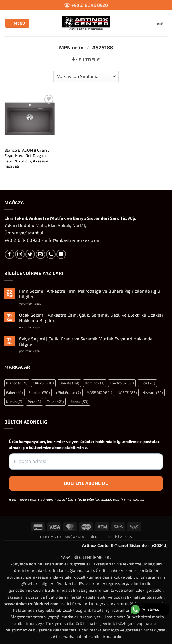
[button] (17, 23)
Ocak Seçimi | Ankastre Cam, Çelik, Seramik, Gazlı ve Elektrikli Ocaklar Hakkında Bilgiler (91, 318)
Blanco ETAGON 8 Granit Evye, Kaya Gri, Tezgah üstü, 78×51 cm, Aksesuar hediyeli (27, 158)
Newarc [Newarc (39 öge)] (153, 392)
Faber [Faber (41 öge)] (14, 392)
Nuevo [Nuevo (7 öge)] (14, 402)
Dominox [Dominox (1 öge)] (95, 383)
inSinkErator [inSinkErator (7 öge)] (68, 392)
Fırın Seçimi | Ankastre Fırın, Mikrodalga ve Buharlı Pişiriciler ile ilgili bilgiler (90, 294)
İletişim (115, 537)
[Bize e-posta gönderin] (40, 254)
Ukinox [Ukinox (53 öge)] (79, 402)
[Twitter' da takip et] (30, 254)
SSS (129, 537)
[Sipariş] (86, 76)
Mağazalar (76, 537)
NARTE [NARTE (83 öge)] (127, 392)
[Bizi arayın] (51, 254)
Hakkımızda (51, 537)
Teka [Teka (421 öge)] (55, 402)
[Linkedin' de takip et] (61, 254)
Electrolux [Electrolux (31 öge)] (122, 383)
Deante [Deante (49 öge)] (69, 383)
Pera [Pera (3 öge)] (34, 402)
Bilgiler (97, 537)
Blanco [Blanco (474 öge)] (17, 383)
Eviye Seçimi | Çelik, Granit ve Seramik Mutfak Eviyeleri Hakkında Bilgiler (86, 341)
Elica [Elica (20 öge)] (147, 383)
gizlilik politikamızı (117, 499)
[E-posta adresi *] (86, 462)
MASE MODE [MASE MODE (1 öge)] (99, 392)
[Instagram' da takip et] (20, 254)
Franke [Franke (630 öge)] (39, 392)
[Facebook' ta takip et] (10, 254)
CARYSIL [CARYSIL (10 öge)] (43, 383)
